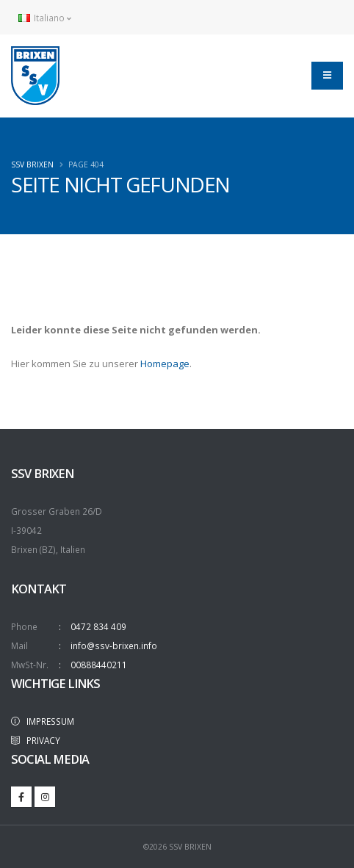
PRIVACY (36, 740)
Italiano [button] (45, 18)
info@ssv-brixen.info (114, 645)
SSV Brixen (32, 164)
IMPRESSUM (43, 721)
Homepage (165, 364)
